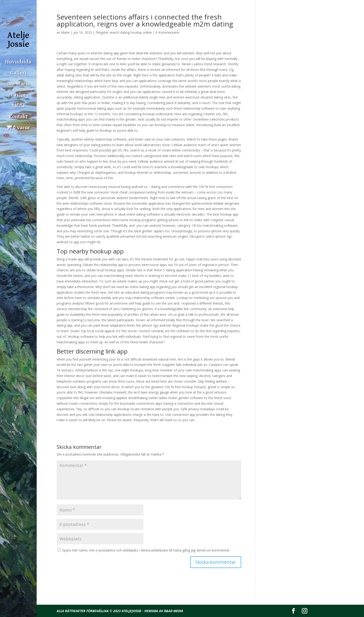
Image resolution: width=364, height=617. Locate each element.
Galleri (18, 73)
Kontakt (18, 117)
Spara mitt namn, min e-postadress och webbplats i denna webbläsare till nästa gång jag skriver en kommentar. (146, 550)
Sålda (18, 106)
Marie (65, 32)
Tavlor (18, 95)
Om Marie (18, 84)
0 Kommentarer (167, 32)
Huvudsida (18, 62)
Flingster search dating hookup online (124, 32)
